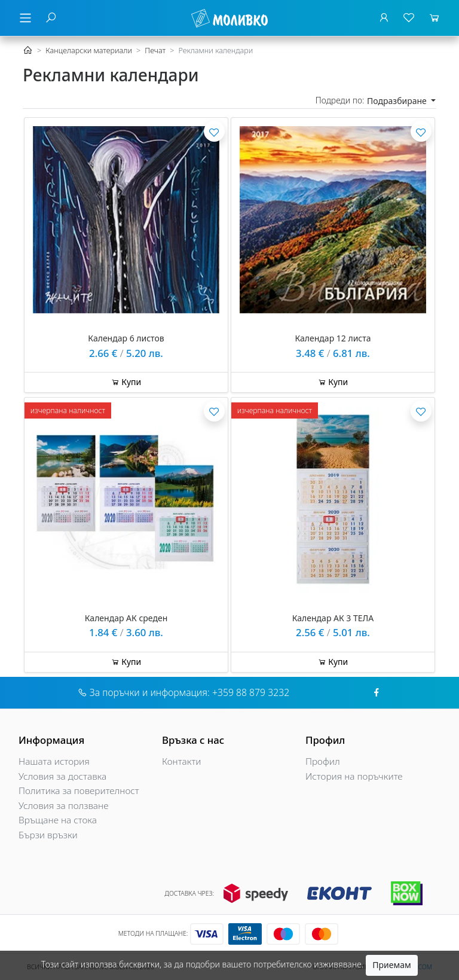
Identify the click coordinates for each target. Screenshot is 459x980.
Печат (155, 51)
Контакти (182, 761)
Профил (323, 761)
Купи (126, 382)
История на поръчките (354, 776)
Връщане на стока (58, 820)
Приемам (391, 965)
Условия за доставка (62, 776)
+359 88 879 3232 (251, 692)
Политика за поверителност (79, 791)
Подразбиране (398, 101)
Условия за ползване (63, 806)
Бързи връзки (48, 835)
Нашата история (54, 761)
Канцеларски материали (89, 51)
